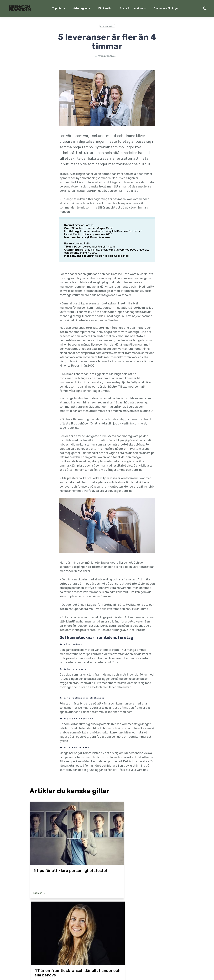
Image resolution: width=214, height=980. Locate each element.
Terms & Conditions (115, 972)
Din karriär (105, 8)
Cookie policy (153, 972)
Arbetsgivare (82, 8)
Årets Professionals (133, 8)
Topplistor (48, 937)
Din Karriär (107, 26)
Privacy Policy (136, 972)
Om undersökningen (167, 8)
